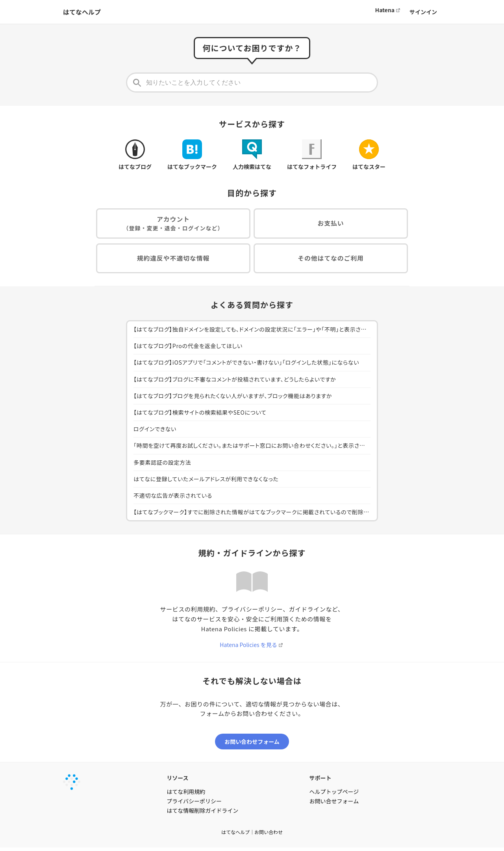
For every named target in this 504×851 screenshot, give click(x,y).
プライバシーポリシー (194, 805)
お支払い (331, 224)
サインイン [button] (423, 12)
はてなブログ (135, 155)
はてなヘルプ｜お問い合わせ (252, 835)
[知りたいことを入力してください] (252, 83)
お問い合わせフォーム (252, 745)
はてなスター (369, 155)
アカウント (173, 224)
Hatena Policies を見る (248, 647)
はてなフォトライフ (312, 155)
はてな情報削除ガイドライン (202, 814)
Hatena (385, 10)
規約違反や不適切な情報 (173, 260)
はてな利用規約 (186, 795)
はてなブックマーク (192, 155)
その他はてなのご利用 (331, 260)
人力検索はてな (252, 155)
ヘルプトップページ (334, 795)
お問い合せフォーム (334, 805)
